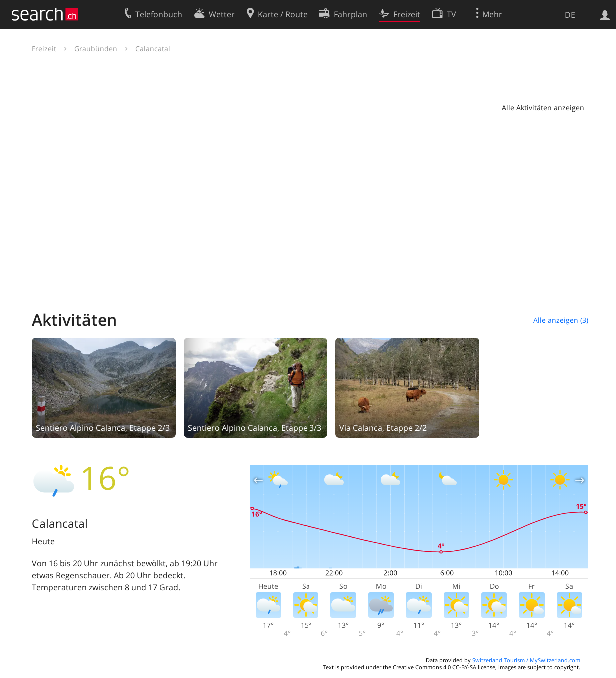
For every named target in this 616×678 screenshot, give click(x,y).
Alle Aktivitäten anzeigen (543, 108)
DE (570, 15)
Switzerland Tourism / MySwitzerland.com (526, 660)
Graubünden (96, 49)
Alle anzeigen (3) (561, 320)
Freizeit (44, 49)
